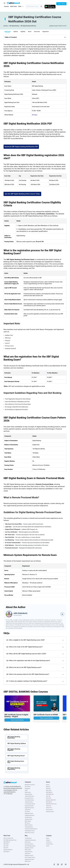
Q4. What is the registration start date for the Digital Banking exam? (35, 661)
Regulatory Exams (29, 848)
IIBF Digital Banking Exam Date (16, 762)
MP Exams (27, 823)
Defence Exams (29, 825)
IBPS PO (48, 787)
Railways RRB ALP (8, 850)
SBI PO (48, 785)
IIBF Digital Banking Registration (14, 769)
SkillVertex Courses (29, 833)
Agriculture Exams (29, 806)
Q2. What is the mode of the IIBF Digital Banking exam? (35, 647)
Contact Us (49, 842)
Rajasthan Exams (29, 813)
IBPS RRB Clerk (50, 794)
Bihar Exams (28, 821)
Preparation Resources (30, 840)
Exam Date (37, 32)
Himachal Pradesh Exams (31, 829)
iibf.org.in (35, 115)
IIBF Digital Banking (14, 26)
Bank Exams (28, 842)
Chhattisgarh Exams (30, 831)
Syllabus (16, 32)
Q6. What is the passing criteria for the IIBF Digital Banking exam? (35, 674)
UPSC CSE (49, 806)
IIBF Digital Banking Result (16, 756)
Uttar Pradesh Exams (30, 857)
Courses (6, 6)
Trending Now (28, 838)
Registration (46, 32)
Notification (8, 32)
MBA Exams (28, 792)
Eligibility (23, 32)
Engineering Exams (29, 808)
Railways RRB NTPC (51, 800)
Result (30, 32)
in (62, 614)
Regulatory (27, 789)
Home (6, 26)
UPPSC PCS (49, 808)
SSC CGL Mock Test (8, 838)
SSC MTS (6, 848)
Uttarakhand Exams (30, 815)
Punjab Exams (28, 817)
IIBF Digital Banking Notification (28, 26)
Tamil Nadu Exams (29, 800)
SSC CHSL (49, 798)
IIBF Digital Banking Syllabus (17, 743)
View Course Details (17, 720)
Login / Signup (61, 4)
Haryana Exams (29, 819)
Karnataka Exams (29, 798)
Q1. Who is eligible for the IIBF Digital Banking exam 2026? (35, 640)
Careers (48, 840)
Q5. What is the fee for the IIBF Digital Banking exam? (35, 668)
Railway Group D (50, 812)
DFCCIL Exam (49, 810)
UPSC (26, 790)
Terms (48, 846)
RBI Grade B (49, 802)
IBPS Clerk (49, 790)
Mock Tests (14, 6)
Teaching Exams (29, 827)
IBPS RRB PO (49, 792)
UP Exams (27, 812)
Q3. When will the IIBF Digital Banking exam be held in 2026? (35, 654)
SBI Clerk (48, 789)
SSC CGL (48, 796)
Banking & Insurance (30, 785)
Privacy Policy (49, 844)
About (48, 838)
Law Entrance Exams (30, 804)
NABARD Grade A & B (51, 804)
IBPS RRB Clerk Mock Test (10, 840)
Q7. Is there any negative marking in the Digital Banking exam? (35, 681)
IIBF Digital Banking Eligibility (14, 750)
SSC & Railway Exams (30, 846)
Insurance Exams (29, 844)
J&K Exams (28, 810)
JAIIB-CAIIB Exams (29, 796)
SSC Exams (28, 787)
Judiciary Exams (29, 802)
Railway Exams (28, 794)
